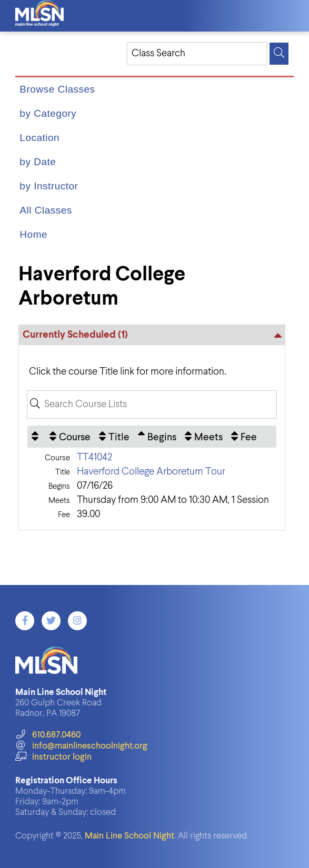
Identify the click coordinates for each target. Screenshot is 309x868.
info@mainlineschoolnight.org (81, 746)
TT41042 (94, 457)
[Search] (279, 54)
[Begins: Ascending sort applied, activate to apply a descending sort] (157, 437)
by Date (38, 162)
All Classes (46, 210)
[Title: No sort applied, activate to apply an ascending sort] (114, 437)
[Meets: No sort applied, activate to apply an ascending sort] (204, 437)
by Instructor (49, 186)
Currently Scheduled (75, 335)
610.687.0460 (48, 735)
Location (39, 138)
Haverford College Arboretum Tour (151, 472)
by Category (48, 113)
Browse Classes (57, 89)
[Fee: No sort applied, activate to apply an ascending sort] (244, 437)
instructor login (53, 757)
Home (33, 234)
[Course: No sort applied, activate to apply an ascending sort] (70, 437)
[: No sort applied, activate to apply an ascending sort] (36, 437)
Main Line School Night (129, 836)
